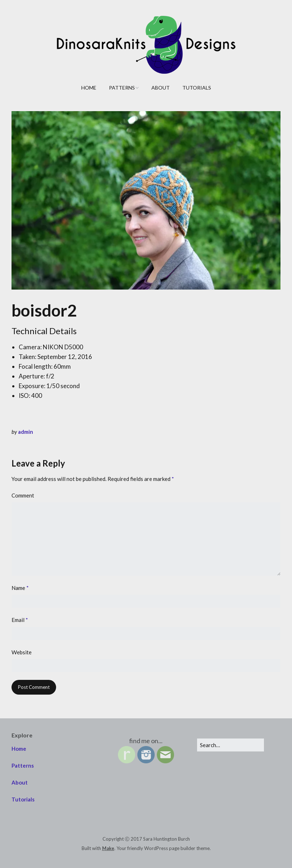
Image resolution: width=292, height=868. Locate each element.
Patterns (122, 88)
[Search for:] (231, 745)
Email (20, 620)
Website (22, 652)
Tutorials (197, 88)
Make (108, 848)
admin (26, 432)
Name (20, 588)
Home (89, 88)
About (161, 88)
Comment (23, 495)
